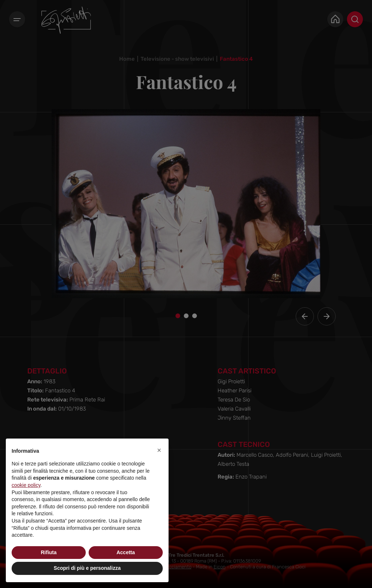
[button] (159, 450)
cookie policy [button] (26, 485)
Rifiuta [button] (49, 552)
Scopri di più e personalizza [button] (87, 568)
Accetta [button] (126, 552)
